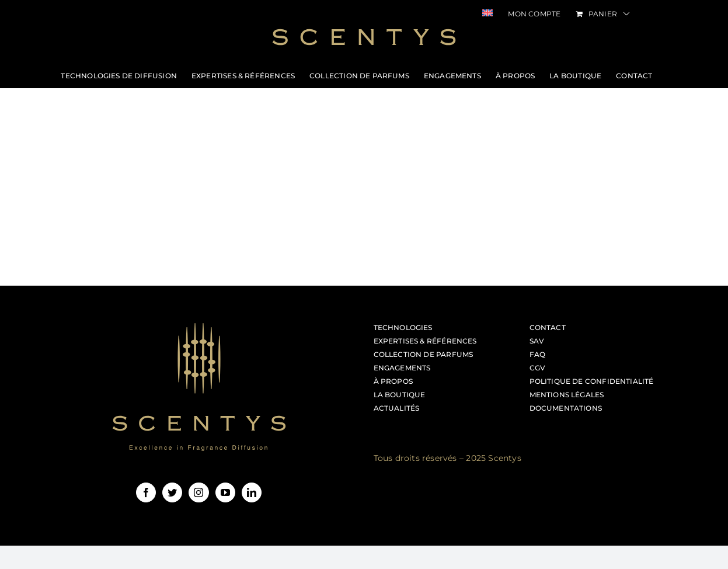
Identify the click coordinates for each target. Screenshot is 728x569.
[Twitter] (172, 492)
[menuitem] (487, 14)
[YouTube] (225, 492)
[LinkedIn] (252, 492)
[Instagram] (198, 492)
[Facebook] (146, 492)
